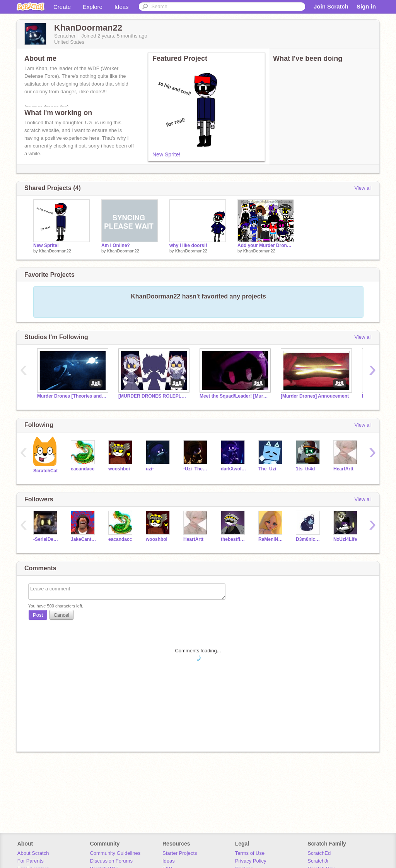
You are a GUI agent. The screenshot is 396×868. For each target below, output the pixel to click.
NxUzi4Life (345, 539)
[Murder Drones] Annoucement (315, 396)
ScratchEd (319, 853)
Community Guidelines (115, 853)
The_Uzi (267, 469)
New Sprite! (166, 154)
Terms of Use (250, 853)
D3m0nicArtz (309, 539)
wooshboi (119, 469)
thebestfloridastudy (234, 539)
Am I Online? (116, 245)
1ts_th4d (305, 469)
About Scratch (33, 853)
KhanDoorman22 (55, 251)
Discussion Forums (111, 861)
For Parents (31, 861)
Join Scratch (331, 6)
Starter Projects (180, 853)
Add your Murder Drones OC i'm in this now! (266, 245)
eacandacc (83, 469)
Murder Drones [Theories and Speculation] (72, 396)
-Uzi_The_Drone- (196, 469)
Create (62, 7)
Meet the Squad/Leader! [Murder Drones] (234, 396)
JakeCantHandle (84, 539)
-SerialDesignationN (46, 539)
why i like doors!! (188, 245)
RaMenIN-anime (271, 539)
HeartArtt (343, 469)
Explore (93, 7)
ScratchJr (318, 861)
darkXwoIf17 (234, 469)
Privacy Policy (251, 861)
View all (363, 188)
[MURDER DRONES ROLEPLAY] (153, 396)
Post (38, 615)
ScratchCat (45, 471)
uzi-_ (151, 469)
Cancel (61, 615)
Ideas (122, 7)
